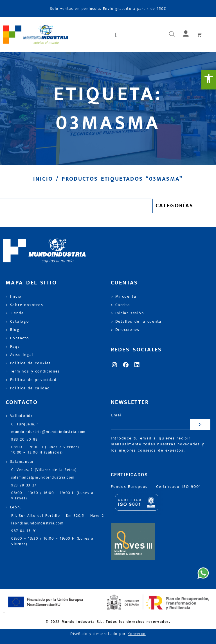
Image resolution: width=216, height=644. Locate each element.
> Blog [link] (13, 330)
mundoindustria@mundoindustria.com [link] (49, 432)
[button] (117, 35)
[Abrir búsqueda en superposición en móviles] (172, 35)
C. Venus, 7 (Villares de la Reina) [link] (44, 470)
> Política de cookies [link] (28, 363)
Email (117, 415)
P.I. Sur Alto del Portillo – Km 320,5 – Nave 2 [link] (58, 516)
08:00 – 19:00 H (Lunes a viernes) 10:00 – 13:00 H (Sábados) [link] (45, 450)
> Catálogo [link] (17, 322)
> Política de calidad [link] (28, 388)
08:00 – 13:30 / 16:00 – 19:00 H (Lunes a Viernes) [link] (52, 541)
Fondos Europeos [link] (130, 487)
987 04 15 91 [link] (24, 531)
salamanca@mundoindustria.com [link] (43, 478)
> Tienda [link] (15, 313)
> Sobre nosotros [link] (24, 305)
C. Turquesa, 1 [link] (25, 424)
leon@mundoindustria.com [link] (37, 523)
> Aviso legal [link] (19, 355)
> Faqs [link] (13, 347)
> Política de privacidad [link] (31, 380)
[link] (209, 80)
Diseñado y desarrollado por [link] (108, 634)
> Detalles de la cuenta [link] (136, 322)
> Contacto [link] (17, 338)
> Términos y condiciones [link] (33, 371)
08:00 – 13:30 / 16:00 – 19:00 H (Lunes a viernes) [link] (52, 496)
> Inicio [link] (14, 297)
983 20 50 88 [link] (25, 440)
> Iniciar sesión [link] (127, 313)
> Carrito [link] (121, 305)
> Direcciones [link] (125, 330)
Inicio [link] (43, 179)
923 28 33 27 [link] (24, 485)
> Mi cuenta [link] (124, 297)
